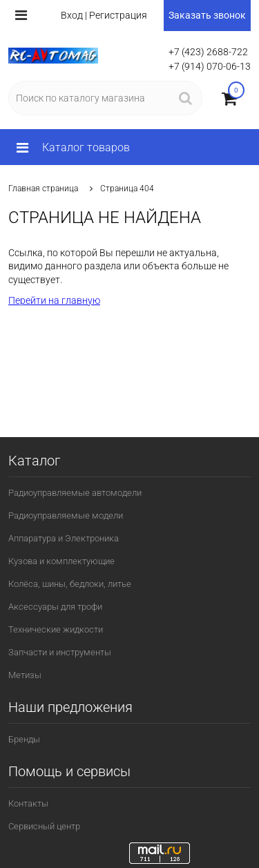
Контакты (28, 803)
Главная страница (43, 189)
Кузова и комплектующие (61, 561)
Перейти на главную (54, 300)
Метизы (25, 675)
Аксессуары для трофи (55, 607)
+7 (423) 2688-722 (208, 52)
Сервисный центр (44, 826)
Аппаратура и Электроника (64, 538)
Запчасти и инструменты (60, 652)
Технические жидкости (56, 629)
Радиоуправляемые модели (66, 515)
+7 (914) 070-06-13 (210, 66)
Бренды (24, 739)
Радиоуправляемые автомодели (75, 493)
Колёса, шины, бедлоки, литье (70, 584)
